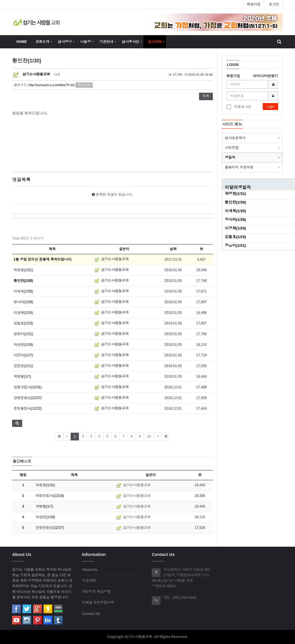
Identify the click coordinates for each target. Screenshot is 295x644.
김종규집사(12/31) (28, 387)
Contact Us (91, 614)
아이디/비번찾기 (265, 76)
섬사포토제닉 (235, 138)
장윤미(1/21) (23, 334)
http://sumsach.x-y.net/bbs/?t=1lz (52, 85)
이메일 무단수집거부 (98, 603)
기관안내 (106, 42)
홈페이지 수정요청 (239, 167)
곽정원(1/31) (23, 270)
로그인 (274, 4)
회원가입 (254, 4)
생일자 (230, 157)
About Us (90, 570)
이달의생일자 (238, 187)
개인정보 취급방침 (96, 592)
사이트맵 (232, 148)
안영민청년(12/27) (28, 398)
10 (149, 436)
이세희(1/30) (23, 291)
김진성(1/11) (23, 366)
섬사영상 (65, 42)
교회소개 (42, 42)
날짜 (173, 249)
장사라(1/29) (23, 302)
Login (270, 107)
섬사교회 (155, 42)
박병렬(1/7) (22, 377)
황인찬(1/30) (236, 202)
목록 (206, 96)
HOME (22, 42)
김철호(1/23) (23, 323)
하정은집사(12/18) (50, 496)
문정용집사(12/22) (28, 409)
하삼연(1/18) (23, 345)
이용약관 (89, 581)
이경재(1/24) (23, 313)
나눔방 (86, 42)
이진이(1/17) (23, 355)
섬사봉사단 (131, 42)
